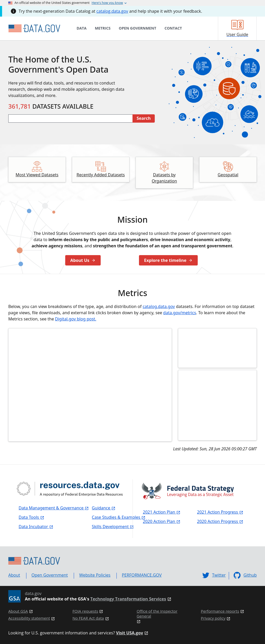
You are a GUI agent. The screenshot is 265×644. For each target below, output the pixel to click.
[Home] (34, 29)
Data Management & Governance (54, 508)
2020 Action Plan (162, 521)
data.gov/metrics (180, 313)
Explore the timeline (168, 260)
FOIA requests (85, 611)
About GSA (18, 611)
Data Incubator (36, 527)
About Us (83, 260)
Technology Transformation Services (128, 599)
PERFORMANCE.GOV (142, 575)
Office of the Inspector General (157, 614)
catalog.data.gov (112, 11)
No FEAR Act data (88, 618)
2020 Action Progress (220, 521)
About (14, 575)
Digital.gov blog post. (76, 319)
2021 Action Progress (220, 512)
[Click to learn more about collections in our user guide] (217, 405)
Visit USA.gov (130, 633)
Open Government (50, 575)
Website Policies (95, 575)
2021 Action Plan (162, 512)
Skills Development (113, 527)
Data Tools (31, 517)
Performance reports (220, 611)
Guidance (104, 508)
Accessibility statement (29, 618)
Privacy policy (213, 618)
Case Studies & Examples (119, 517)
